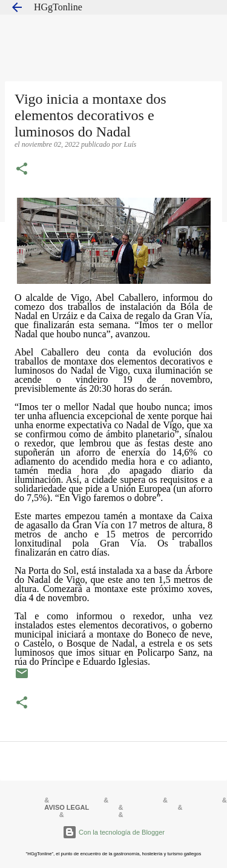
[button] (22, 170)
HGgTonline (58, 7)
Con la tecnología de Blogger (113, 832)
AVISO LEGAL (67, 807)
